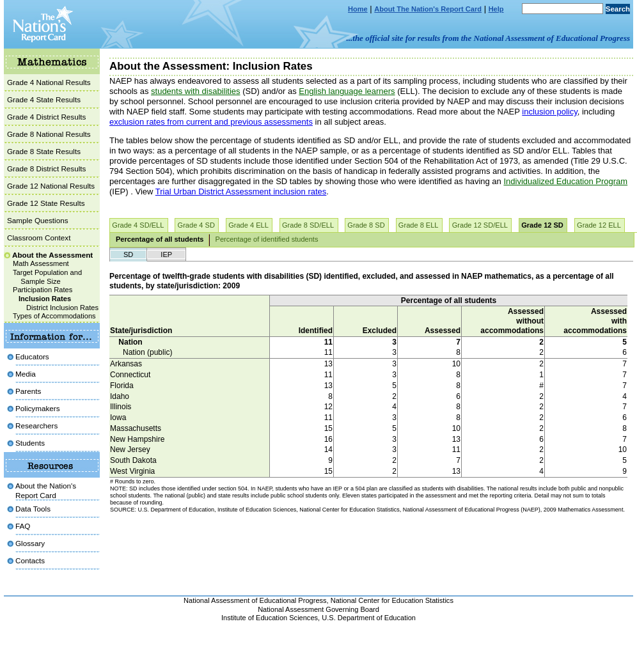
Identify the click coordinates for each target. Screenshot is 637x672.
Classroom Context (39, 238)
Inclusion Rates (45, 299)
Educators (32, 356)
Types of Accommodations (54, 316)
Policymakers (38, 408)
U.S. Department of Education (369, 618)
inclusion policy (549, 112)
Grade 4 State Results (44, 99)
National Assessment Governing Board (318, 609)
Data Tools (33, 509)
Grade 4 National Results (49, 82)
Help (496, 9)
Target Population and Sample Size (47, 277)
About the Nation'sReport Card (46, 490)
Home (358, 9)
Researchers (36, 426)
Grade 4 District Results (46, 117)
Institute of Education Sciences (270, 618)
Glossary (30, 543)
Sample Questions (38, 220)
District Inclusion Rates (62, 308)
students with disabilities (195, 91)
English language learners (347, 91)
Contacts (30, 560)
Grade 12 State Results (46, 203)
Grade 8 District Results (46, 168)
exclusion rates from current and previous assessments (211, 122)
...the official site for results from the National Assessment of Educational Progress (488, 38)
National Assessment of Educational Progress (255, 600)
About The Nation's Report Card (428, 9)
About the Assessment (52, 255)
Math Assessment (41, 263)
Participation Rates (43, 290)
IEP (166, 254)
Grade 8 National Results (49, 134)
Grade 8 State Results (44, 151)
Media (26, 374)
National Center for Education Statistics (392, 600)
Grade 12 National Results (51, 186)
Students (30, 443)
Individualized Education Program (565, 181)
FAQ (23, 526)
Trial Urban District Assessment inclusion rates (241, 191)
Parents (28, 391)
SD (128, 254)
